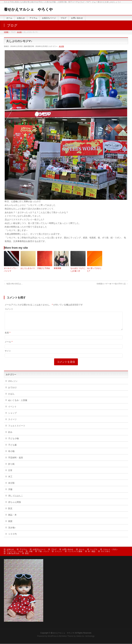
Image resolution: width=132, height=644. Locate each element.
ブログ (54, 550)
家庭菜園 (57, 268)
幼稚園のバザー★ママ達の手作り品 (112, 284)
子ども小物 (13, 442)
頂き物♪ (12, 531)
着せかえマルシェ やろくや (28, 9)
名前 (7, 336)
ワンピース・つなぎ (15, 552)
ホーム (82, 550)
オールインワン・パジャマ (11, 270)
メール (9, 345)
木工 (10, 480)
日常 (10, 474)
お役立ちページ (39, 550)
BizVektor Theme (66, 636)
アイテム (23, 550)
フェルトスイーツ (17, 429)
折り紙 (11, 468)
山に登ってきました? (94, 270)
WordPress (52, 636)
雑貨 (10, 525)
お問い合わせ (68, 550)
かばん (11, 397)
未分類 (61, 46)
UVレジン (13, 385)
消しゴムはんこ (16, 499)
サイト (8, 354)
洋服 (10, 493)
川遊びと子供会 (44, 268)
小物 (31, 552)
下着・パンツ (44, 552)
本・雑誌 (92, 552)
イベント (12, 410)
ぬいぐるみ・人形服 (18, 404)
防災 (10, 512)
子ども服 (12, 448)
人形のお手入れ (13, 554)
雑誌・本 (12, 518)
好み (10, 436)
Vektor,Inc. (81, 636)
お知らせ (10, 550)
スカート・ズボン (110, 550)
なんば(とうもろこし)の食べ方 (78, 270)
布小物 (11, 455)
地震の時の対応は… (13, 284)
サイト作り (106, 552)
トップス (94, 550)
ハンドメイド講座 (75, 552)
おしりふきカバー (28, 268)
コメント (9, 309)
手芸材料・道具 (16, 461)
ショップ (12, 417)
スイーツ (12, 423)
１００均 (12, 538)
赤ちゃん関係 (15, 506)
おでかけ (12, 391)
